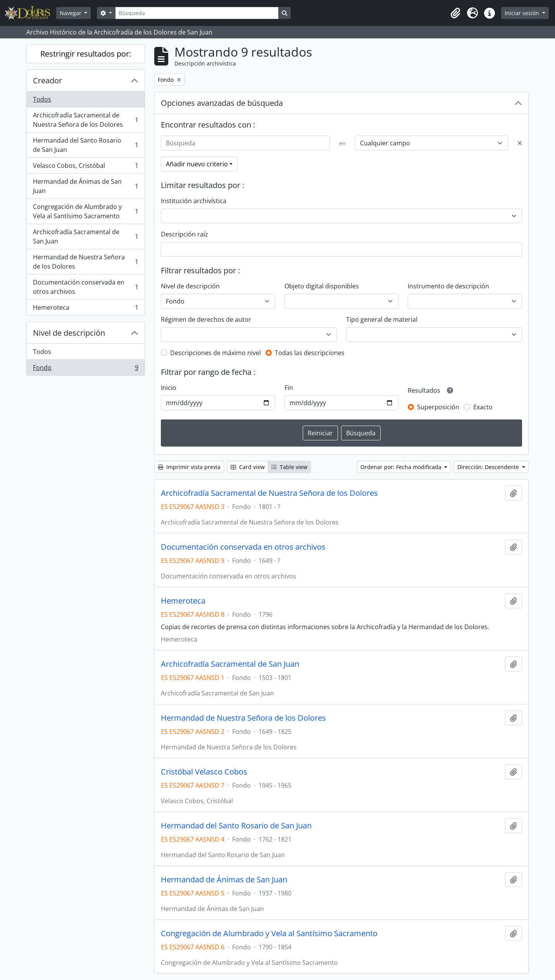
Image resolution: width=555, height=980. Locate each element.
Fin (289, 388)
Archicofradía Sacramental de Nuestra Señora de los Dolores (85, 120)
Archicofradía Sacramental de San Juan (85, 236)
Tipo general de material (382, 319)
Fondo (85, 369)
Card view (248, 467)
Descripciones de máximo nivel (215, 353)
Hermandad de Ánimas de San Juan (85, 186)
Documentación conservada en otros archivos (85, 287)
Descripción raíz (184, 234)
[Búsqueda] (197, 13)
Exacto (483, 407)
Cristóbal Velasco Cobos (204, 772)
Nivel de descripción (69, 333)
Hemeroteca (85, 309)
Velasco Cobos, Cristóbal (85, 167)
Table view (289, 467)
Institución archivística (194, 201)
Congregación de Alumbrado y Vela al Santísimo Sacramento (85, 211)
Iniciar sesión (523, 13)
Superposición (438, 407)
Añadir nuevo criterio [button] (197, 164)
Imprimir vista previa (189, 467)
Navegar (71, 13)
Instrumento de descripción (448, 286)
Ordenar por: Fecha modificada (402, 467)
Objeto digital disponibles (322, 286)
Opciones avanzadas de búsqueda (222, 103)
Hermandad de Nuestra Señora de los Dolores (85, 262)
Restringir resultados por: (86, 54)
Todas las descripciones (310, 353)
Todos (42, 99)
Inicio (169, 388)
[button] (455, 13)
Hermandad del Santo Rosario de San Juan (85, 145)
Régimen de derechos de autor (206, 319)
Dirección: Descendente (489, 467)
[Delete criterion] (520, 143)
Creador (47, 80)
